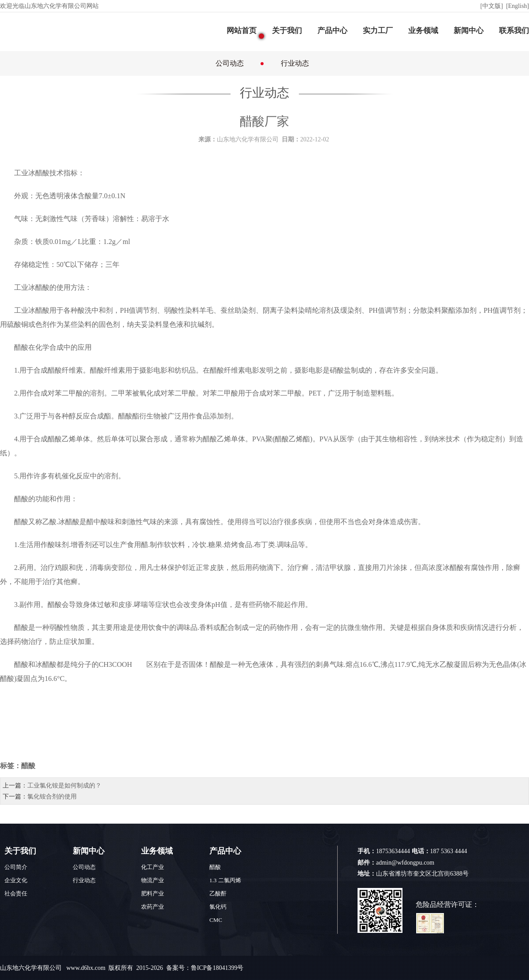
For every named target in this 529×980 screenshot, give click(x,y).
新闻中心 (469, 31)
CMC (216, 920)
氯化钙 (218, 907)
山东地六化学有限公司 (32, 968)
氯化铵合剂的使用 (52, 797)
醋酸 (42, 173)
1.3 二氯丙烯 (225, 880)
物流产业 (153, 880)
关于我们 (287, 31)
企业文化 (16, 880)
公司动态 (230, 63)
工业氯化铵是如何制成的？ (64, 786)
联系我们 (514, 31)
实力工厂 (378, 31)
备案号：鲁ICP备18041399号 (205, 968)
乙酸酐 (218, 893)
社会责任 (16, 893)
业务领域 (423, 31)
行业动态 (295, 63)
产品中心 (332, 31)
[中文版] (493, 6)
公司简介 (16, 867)
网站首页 (242, 31)
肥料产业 (153, 893)
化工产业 (153, 867)
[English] (518, 6)
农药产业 (153, 907)
